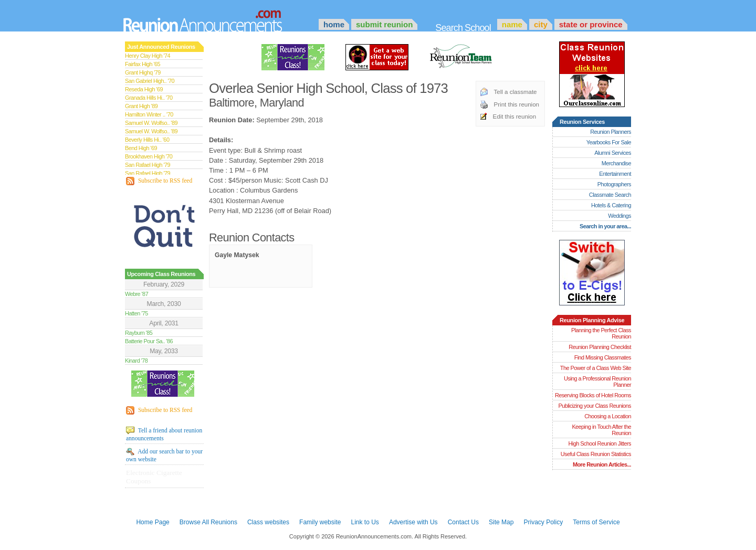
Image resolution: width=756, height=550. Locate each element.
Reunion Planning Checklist (600, 347)
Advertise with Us (413, 522)
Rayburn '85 (139, 333)
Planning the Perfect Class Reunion (601, 333)
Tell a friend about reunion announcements (164, 434)
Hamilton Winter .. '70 (149, 114)
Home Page (153, 522)
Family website (320, 522)
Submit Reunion (384, 24)
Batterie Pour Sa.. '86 (149, 341)
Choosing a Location (608, 416)
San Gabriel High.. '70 (150, 81)
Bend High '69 (141, 148)
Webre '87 (136, 294)
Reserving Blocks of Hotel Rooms (593, 395)
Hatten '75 (136, 313)
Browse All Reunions (208, 522)
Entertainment (615, 174)
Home (334, 24)
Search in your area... (605, 226)
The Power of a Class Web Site (596, 368)
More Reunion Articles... (602, 464)
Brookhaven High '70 (149, 156)
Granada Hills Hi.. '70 (149, 98)
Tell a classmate (516, 92)
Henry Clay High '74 (148, 56)
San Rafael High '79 (148, 165)
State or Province (591, 24)
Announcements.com (217, 18)
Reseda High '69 (144, 89)
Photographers (614, 184)
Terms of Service (596, 522)
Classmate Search (610, 195)
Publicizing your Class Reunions (595, 406)
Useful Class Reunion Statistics (596, 454)
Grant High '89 (141, 106)
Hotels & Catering (611, 205)
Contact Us (463, 522)
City (541, 24)
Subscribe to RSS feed (159, 181)
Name (512, 24)
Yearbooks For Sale (609, 142)
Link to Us (365, 522)
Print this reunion (517, 104)
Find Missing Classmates (603, 357)
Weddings (619, 216)
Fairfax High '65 (143, 64)
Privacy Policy (544, 522)
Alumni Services (613, 153)
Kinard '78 (136, 361)
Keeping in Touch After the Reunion (601, 430)
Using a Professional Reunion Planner (597, 382)
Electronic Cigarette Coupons (154, 477)
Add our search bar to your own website (164, 455)
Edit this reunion (515, 117)
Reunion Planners (611, 132)
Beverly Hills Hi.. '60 (147, 140)
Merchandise (616, 163)
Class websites (268, 522)
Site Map (501, 522)
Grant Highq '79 (143, 72)
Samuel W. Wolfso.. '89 (151, 123)
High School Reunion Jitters (600, 443)
